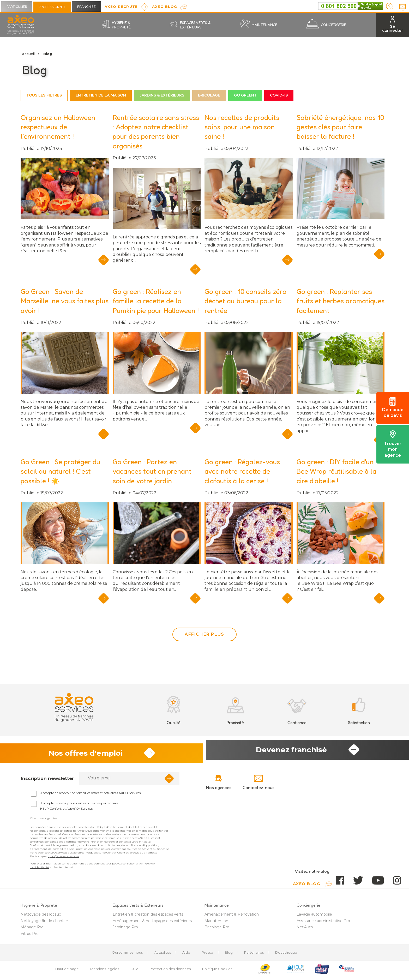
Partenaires (254, 955)
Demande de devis (393, 408)
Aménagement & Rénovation (232, 917)
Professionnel (52, 7)
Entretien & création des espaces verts (148, 917)
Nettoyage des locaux (41, 917)
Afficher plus (204, 634)
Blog (229, 955)
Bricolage (209, 95)
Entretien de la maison (101, 95)
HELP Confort (51, 811)
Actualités (163, 955)
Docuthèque (286, 955)
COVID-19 (279, 95)
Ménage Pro (32, 929)
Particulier (17, 7)
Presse (207, 955)
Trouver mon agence (393, 444)
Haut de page (67, 971)
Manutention (216, 923)
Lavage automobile (314, 917)
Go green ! (245, 95)
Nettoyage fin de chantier (44, 923)
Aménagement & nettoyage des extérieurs (152, 923)
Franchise (86, 7)
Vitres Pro (30, 936)
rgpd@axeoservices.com (63, 859)
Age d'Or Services (80, 811)
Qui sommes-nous (127, 955)
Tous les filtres (44, 95)
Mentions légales (105, 971)
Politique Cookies (217, 971)
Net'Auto (305, 929)
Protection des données (170, 971)
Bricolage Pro (217, 929)
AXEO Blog (165, 7)
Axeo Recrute (121, 7)
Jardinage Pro (125, 929)
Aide (186, 955)
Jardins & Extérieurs (162, 95)
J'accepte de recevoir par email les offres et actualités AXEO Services (90, 795)
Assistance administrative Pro (323, 923)
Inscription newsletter (47, 781)
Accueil (28, 54)
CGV (134, 971)
